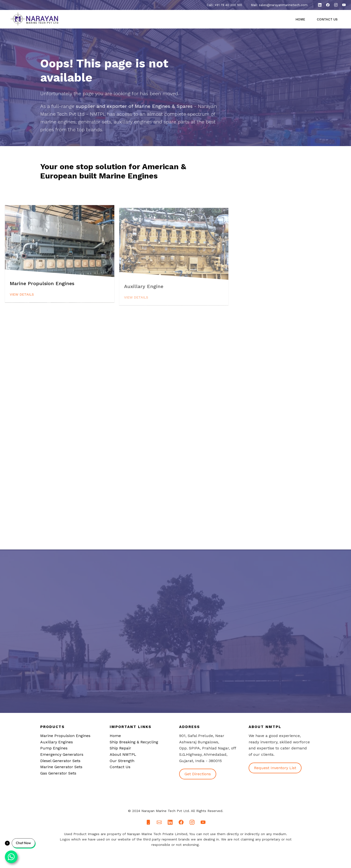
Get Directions (198, 774)
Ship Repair (120, 748)
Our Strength (122, 761)
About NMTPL (123, 754)
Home (300, 19)
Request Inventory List (275, 768)
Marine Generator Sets (61, 767)
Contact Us (327, 19)
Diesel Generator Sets (60, 761)
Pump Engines (54, 748)
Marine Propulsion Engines (65, 736)
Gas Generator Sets (58, 773)
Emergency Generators (62, 754)
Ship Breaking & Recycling (134, 742)
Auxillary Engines (57, 742)
